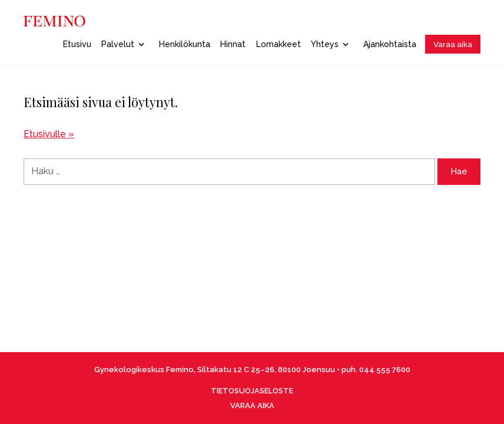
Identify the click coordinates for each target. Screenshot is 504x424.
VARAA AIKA (252, 405)
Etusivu (77, 44)
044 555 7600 (385, 370)
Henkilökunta (185, 44)
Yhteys (330, 44)
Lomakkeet (278, 44)
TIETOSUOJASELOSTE (252, 391)
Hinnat (233, 44)
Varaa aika (453, 44)
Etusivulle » (49, 134)
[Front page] (54, 21)
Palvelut (123, 44)
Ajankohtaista (390, 44)
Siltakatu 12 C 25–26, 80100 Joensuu (266, 370)
